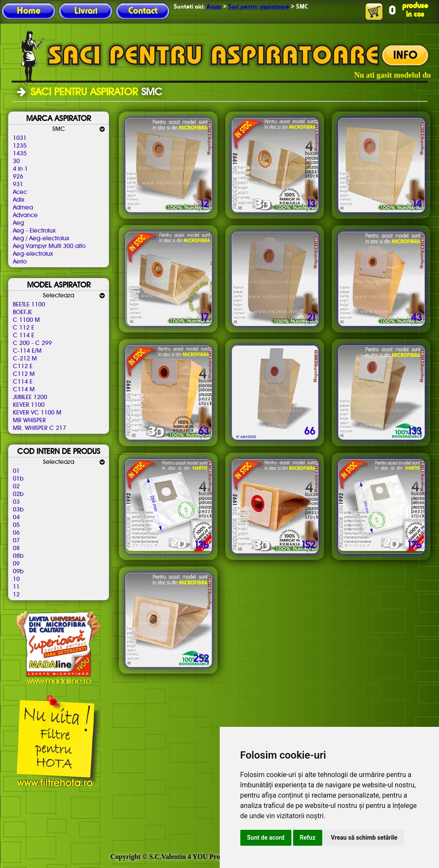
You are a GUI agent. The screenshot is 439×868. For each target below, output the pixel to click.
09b (18, 572)
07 (16, 541)
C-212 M (25, 359)
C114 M (24, 390)
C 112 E (24, 328)
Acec (20, 192)
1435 (20, 154)
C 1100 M (26, 320)
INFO (405, 56)
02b (18, 494)
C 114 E (24, 336)
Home (29, 11)
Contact (143, 11)
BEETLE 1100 (29, 305)
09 (16, 564)
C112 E (23, 366)
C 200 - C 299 (32, 343)
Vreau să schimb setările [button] (364, 838)
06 (16, 533)
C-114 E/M (27, 351)
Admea (23, 208)
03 (16, 502)
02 (16, 487)
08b (18, 556)
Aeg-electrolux (33, 254)
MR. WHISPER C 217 (39, 428)
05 (16, 525)
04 (16, 517)
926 (18, 177)
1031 (20, 138)
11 (16, 587)
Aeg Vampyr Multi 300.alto (49, 246)
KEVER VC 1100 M (37, 413)
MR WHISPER (29, 420)
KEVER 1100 (29, 405)
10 (16, 579)
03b (18, 510)
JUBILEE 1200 (30, 397)
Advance (25, 215)
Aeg (18, 223)
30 (16, 161)
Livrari (86, 11)
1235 (20, 146)
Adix (18, 200)
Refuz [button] (308, 838)
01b (18, 479)
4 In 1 (20, 169)
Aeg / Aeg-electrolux (41, 239)
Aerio (20, 262)
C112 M (24, 374)
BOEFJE (23, 312)
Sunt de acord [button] (266, 838)
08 (16, 548)
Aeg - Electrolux (34, 231)
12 (16, 595)
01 (16, 471)
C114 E (23, 382)
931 (18, 184)
